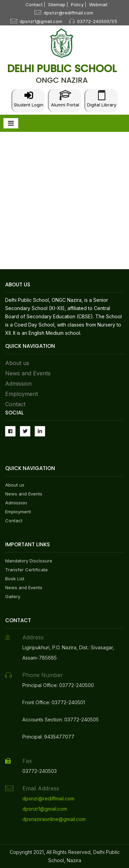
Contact (34, 4)
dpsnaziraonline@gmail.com (54, 819)
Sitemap (57, 4)
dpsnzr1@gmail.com (41, 21)
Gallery (13, 596)
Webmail (98, 4)
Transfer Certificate (26, 570)
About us (17, 363)
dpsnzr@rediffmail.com (68, 13)
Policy (77, 4)
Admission (18, 384)
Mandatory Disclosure (29, 561)
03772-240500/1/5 (97, 21)
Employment (21, 394)
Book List (15, 579)
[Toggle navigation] (11, 123)
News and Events (28, 373)
